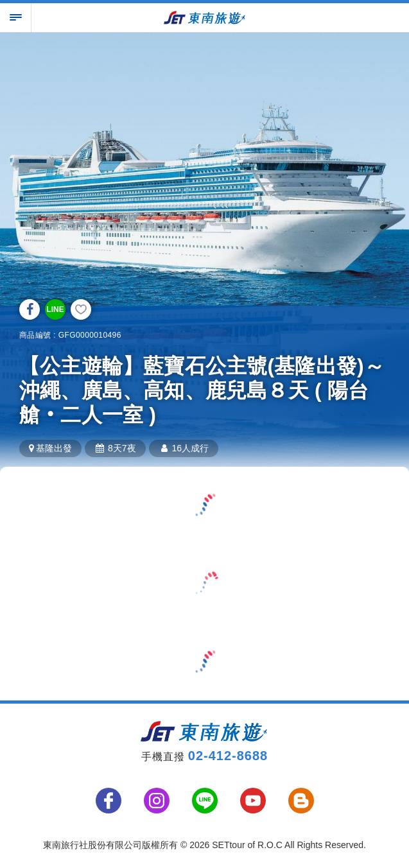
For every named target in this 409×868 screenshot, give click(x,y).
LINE (55, 309)
